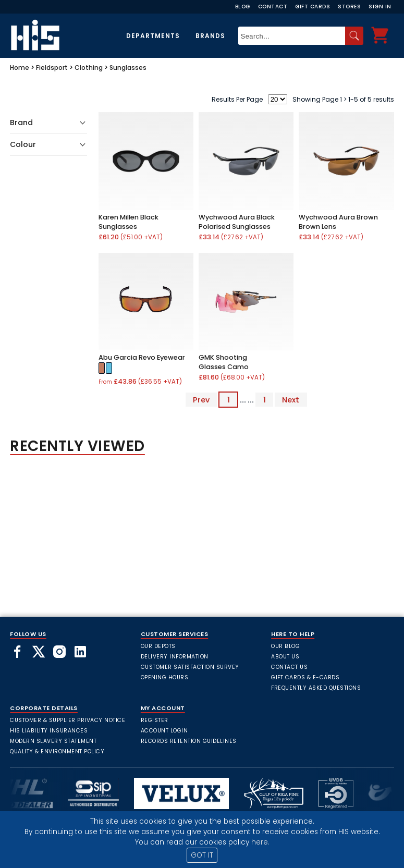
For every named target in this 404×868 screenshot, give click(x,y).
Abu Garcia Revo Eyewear (142, 357)
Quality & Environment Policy (57, 751)
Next (291, 400)
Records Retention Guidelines (189, 741)
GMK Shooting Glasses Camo (224, 362)
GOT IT (202, 855)
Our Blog (285, 646)
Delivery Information (175, 657)
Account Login (164, 731)
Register (155, 720)
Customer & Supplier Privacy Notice (68, 720)
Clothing (89, 68)
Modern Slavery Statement (53, 741)
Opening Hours (165, 677)
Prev (201, 400)
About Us (285, 657)
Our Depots (158, 646)
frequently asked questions (316, 688)
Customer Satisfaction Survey (190, 667)
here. (260, 842)
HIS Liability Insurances (49, 731)
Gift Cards (313, 7)
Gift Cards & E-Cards (305, 677)
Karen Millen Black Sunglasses (128, 222)
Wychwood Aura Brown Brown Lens (338, 222)
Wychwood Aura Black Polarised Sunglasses (237, 222)
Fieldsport (52, 68)
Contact (273, 7)
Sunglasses (128, 68)
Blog (243, 7)
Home (20, 68)
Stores (349, 7)
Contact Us (289, 667)
